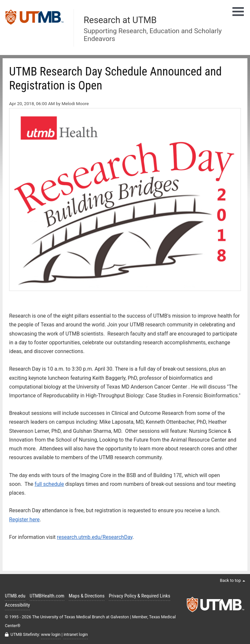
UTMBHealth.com (47, 596)
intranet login (76, 634)
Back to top (232, 580)
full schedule (49, 484)
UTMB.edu (15, 596)
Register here (24, 520)
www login (51, 634)
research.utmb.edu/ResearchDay (95, 537)
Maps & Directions (87, 596)
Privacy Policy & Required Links (139, 596)
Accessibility (17, 605)
